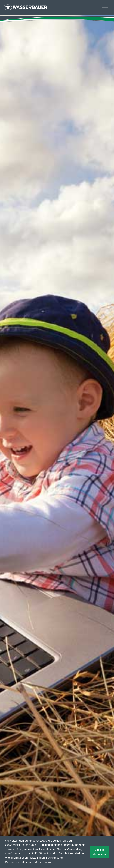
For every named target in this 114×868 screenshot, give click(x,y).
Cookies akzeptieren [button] (100, 852)
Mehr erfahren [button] (44, 862)
